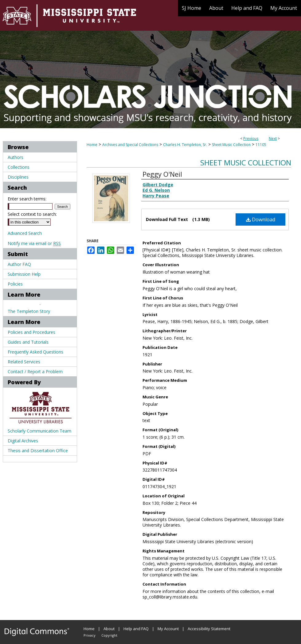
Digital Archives (23, 441)
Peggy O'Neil (162, 174)
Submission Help (24, 274)
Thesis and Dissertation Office (38, 450)
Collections (19, 167)
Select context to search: (32, 214)
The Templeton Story (29, 311)
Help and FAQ (136, 629)
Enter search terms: (27, 199)
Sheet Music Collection (231, 145)
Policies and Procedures (31, 332)
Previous (251, 138)
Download (261, 219)
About (109, 629)
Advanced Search (25, 233)
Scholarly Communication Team (39, 431)
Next (273, 138)
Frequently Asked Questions (35, 352)
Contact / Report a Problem (35, 371)
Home (92, 145)
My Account (168, 629)
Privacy (90, 635)
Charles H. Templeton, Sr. (185, 145)
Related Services (24, 362)
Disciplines (18, 177)
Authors (16, 157)
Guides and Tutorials (28, 342)
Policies (15, 284)
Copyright (109, 635)
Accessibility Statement (209, 629)
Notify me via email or (34, 243)
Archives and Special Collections (130, 145)
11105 (261, 145)
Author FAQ (19, 264)
